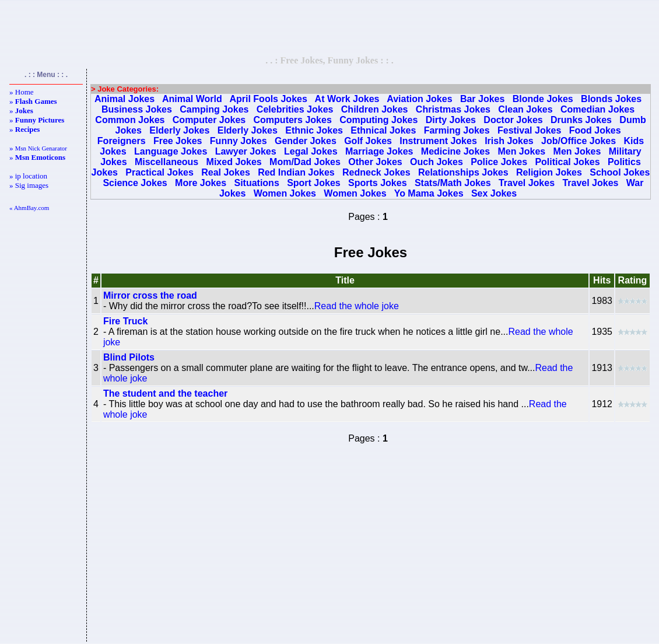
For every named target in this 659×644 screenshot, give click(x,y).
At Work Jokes (347, 99)
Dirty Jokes (451, 120)
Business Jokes (137, 109)
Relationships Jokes (463, 172)
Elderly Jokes (179, 130)
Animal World (192, 99)
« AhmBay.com (29, 208)
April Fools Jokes (268, 99)
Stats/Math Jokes (453, 183)
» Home (22, 92)
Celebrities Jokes (295, 109)
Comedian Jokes (597, 109)
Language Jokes (171, 151)
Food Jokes (595, 130)
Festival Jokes (529, 130)
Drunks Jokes (581, 120)
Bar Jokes (483, 99)
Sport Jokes (314, 183)
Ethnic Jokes (314, 130)
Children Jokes (375, 109)
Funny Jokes (239, 141)
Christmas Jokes (453, 109)
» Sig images (29, 185)
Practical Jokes (160, 172)
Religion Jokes (549, 172)
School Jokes (620, 172)
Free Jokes (178, 141)
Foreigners (122, 141)
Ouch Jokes (437, 162)
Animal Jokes (125, 99)
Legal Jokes (311, 151)
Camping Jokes (214, 109)
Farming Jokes (457, 130)
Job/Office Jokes (579, 141)
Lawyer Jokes (246, 151)
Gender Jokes (306, 141)
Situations (256, 183)
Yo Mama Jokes (429, 193)
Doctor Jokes (513, 120)
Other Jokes (375, 162)
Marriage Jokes (379, 151)
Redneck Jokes (376, 172)
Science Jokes (135, 183)
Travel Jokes (527, 183)
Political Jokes (567, 162)
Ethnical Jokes (383, 130)
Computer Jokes (209, 120)
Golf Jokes (368, 141)
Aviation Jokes (419, 99)
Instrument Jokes (438, 141)
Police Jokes (499, 162)
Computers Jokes (293, 120)
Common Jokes (130, 120)
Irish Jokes (509, 141)
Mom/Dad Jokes (305, 162)
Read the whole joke (357, 306)
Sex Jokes (494, 193)
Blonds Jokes (611, 99)
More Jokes (201, 183)
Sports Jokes (377, 183)
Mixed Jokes (234, 162)
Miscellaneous (166, 162)
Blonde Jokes (543, 99)
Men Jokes (521, 151)
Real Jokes (226, 172)
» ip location (28, 176)
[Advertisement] (329, 27)
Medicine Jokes (455, 151)
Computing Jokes (378, 120)
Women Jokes (285, 193)
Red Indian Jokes (296, 172)
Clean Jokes (525, 109)
